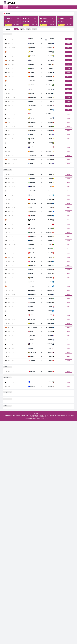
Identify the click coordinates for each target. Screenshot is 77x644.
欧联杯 (48, 10)
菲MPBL (13, 81)
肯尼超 (13, 93)
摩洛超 (13, 253)
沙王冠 (13, 382)
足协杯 (67, 10)
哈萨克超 (13, 114)
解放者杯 (13, 278)
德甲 (24, 10)
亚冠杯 (62, 10)
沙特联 (71, 10)
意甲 (27, 10)
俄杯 (13, 236)
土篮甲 (13, 122)
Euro (13, 220)
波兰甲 (13, 361)
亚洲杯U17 (14, 187)
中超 (35, 10)
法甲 (31, 10)
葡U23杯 (13, 48)
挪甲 (13, 179)
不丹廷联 (13, 97)
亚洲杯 (57, 10)
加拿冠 (13, 290)
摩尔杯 (13, 174)
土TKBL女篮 (14, 160)
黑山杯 (13, 135)
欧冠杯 (44, 10)
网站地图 (50, 418)
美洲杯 (53, 10)
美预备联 (13, 294)
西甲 (20, 10)
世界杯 (39, 10)
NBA (9, 10)
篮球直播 (18, 7)
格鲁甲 (13, 147)
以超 (13, 199)
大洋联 (13, 352)
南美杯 (13, 270)
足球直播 (11, 7)
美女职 (13, 344)
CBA (12, 10)
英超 (16, 10)
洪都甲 (13, 299)
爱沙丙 (13, 203)
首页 (6, 7)
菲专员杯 (13, 52)
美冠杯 (13, 332)
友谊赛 (13, 77)
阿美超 (13, 106)
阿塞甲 (13, 102)
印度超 (13, 118)
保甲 (13, 131)
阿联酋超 (13, 126)
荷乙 (13, 216)
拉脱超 (13, 143)
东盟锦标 (13, 89)
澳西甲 (13, 39)
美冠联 (13, 323)
